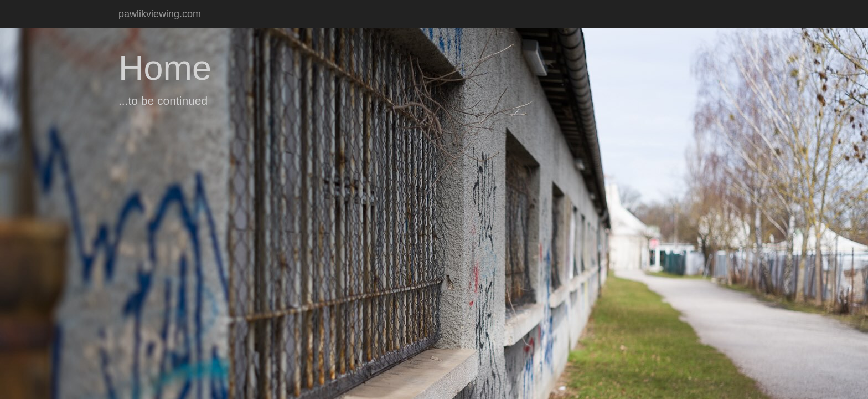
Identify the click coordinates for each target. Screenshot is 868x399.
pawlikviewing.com (160, 14)
